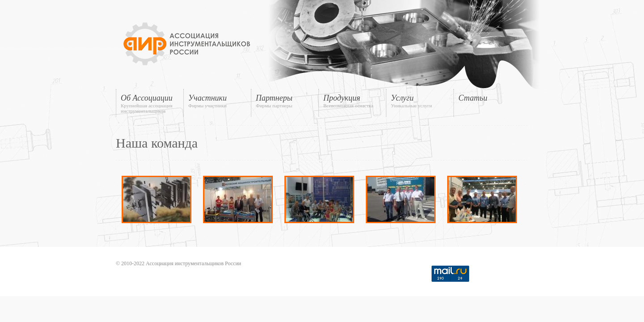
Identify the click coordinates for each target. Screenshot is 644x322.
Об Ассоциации (150, 104)
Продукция (352, 101)
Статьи (473, 98)
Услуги (420, 101)
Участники (217, 101)
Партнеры (285, 101)
